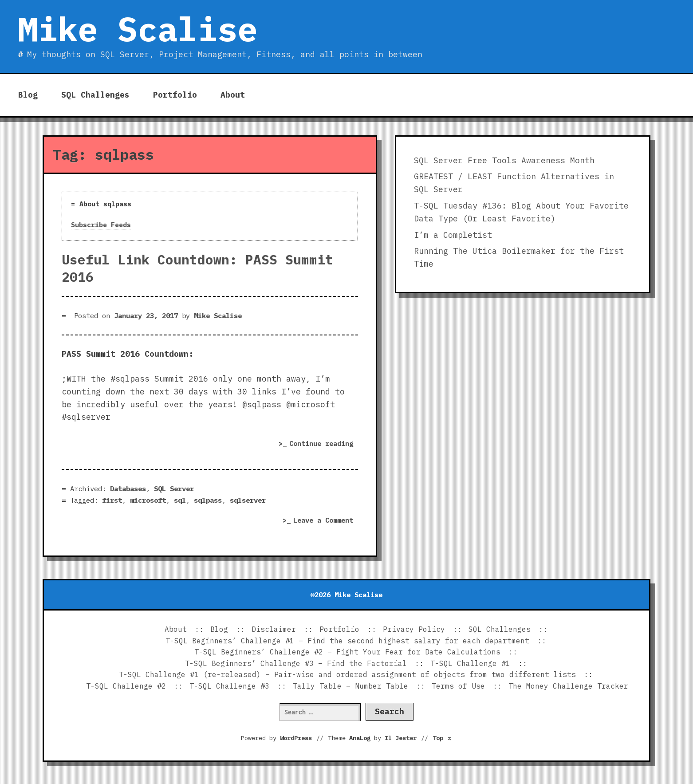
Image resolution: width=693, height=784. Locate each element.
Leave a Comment (326, 521)
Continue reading (324, 444)
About (233, 95)
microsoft (148, 500)
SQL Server (174, 489)
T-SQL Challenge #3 (229, 686)
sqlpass (208, 500)
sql (180, 500)
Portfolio (175, 95)
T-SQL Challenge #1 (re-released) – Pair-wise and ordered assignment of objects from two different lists (347, 674)
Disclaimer (274, 629)
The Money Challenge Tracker (568, 686)
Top (442, 738)
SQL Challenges (95, 95)
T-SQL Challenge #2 (126, 686)
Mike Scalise (138, 29)
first (112, 500)
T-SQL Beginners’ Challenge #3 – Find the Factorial (296, 663)
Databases (128, 489)
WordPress (296, 738)
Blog (28, 95)
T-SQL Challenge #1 (470, 663)
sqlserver (248, 500)
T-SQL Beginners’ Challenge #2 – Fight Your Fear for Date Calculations (347, 652)
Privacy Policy (414, 629)
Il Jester (401, 738)
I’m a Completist (453, 235)
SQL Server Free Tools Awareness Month (504, 160)
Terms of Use (458, 686)
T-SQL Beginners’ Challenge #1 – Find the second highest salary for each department (347, 641)
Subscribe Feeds (101, 225)
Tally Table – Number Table (350, 686)
